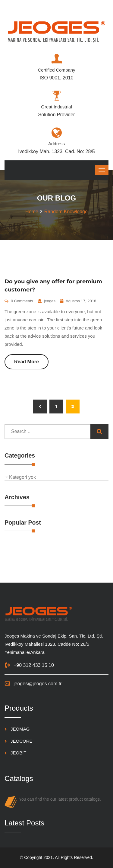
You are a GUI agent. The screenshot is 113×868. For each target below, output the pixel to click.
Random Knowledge (66, 212)
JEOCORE (22, 741)
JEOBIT (19, 753)
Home (32, 212)
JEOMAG (20, 729)
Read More (27, 362)
